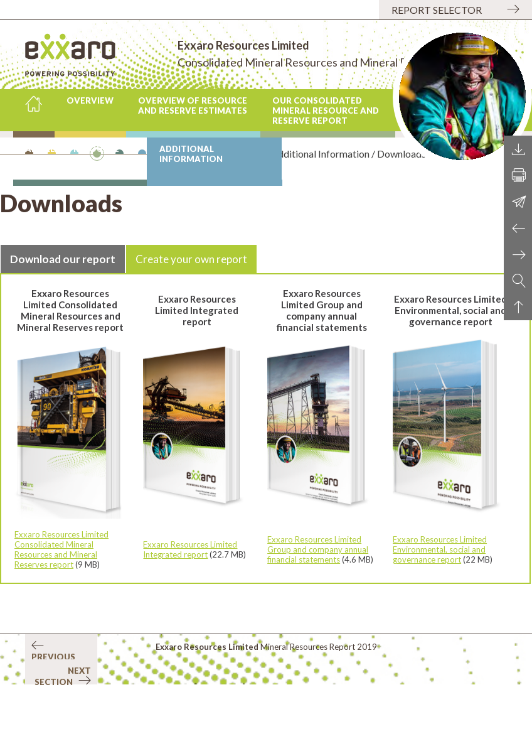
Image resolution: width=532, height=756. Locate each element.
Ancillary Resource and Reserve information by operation (72, 162)
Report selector (437, 10)
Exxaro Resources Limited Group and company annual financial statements (318, 549)
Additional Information (191, 154)
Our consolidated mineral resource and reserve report (326, 111)
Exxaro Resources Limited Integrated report (190, 549)
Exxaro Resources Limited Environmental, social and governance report (440, 549)
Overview (90, 100)
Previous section (53, 650)
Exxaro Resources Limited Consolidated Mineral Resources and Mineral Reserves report (61, 549)
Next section (63, 675)
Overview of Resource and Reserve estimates (193, 105)
